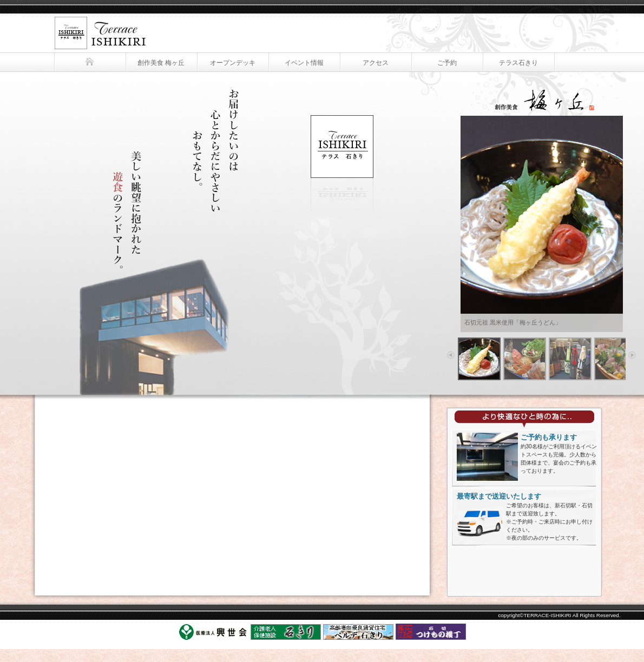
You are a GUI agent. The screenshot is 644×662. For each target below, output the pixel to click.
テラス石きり (97, 26)
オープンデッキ (233, 63)
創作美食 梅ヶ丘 (161, 63)
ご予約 (447, 63)
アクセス (376, 63)
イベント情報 (304, 63)
